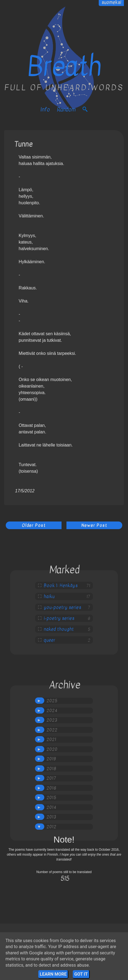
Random (66, 110)
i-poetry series (59, 618)
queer (50, 640)
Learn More (53, 974)
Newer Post (94, 525)
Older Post (34, 525)
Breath (64, 66)
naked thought (59, 629)
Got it (81, 974)
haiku (49, 597)
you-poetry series (62, 607)
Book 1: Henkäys (61, 586)
